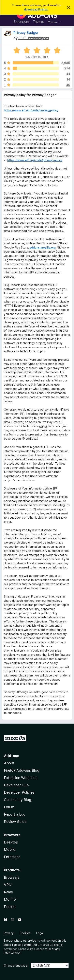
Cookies (25, 933)
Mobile (10, 850)
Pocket (10, 907)
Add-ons (12, 756)
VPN (8, 885)
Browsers (12, 877)
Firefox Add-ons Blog (22, 770)
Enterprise (12, 857)
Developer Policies (19, 792)
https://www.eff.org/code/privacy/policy (31, 110)
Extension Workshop (21, 778)
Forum (9, 807)
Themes (39, 22)
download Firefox (36, 9)
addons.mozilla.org (43, 247)
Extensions (22, 22)
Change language (16, 965)
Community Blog (18, 800)
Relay (8, 892)
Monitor (10, 899)
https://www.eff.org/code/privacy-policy (35, 160)
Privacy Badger (26, 33)
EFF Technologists (34, 38)
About (9, 763)
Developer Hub (16, 785)
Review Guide (15, 822)
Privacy (9, 933)
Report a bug (15, 814)
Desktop (11, 842)
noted (41, 941)
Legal (40, 933)
